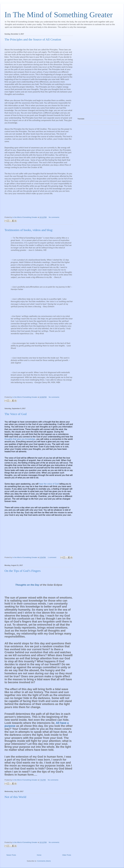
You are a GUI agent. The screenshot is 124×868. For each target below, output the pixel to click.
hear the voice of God (49, 484)
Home (39, 855)
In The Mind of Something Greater (59, 15)
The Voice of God (16, 414)
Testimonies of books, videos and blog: (29, 230)
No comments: (54, 217)
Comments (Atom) (44, 861)
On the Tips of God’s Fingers (23, 571)
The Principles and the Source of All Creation (33, 39)
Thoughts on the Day (27, 585)
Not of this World (15, 797)
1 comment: (52, 557)
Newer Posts (11, 855)
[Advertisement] (88, 73)
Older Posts (67, 855)
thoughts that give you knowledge (20, 439)
